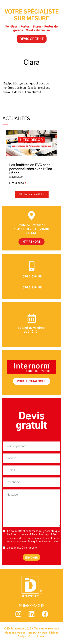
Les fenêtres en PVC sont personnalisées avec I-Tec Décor (31, 169)
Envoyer (32, 558)
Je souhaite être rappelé (22, 548)
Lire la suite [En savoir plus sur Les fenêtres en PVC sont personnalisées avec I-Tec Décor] (17, 183)
